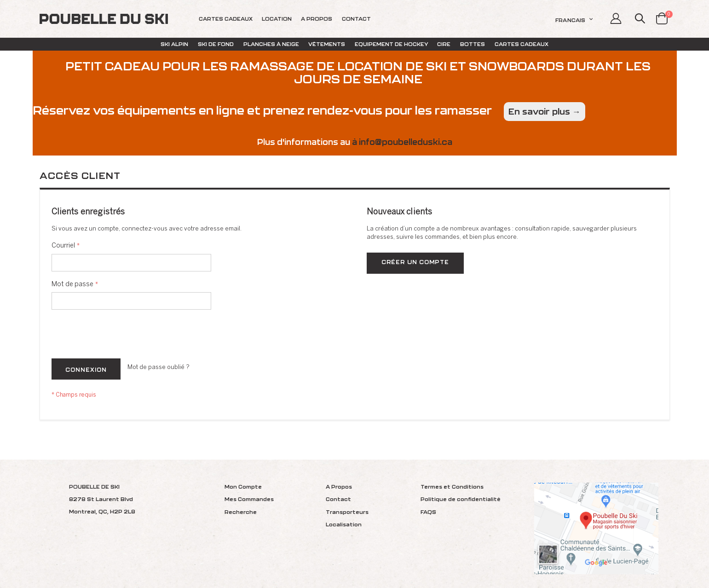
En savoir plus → (545, 112)
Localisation (344, 524)
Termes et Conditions (452, 487)
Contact (338, 499)
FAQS (428, 512)
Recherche (241, 512)
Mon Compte (243, 487)
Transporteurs (347, 512)
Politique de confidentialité (461, 499)
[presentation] (121, 336)
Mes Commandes (249, 499)
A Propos (339, 487)
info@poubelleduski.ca (406, 142)
